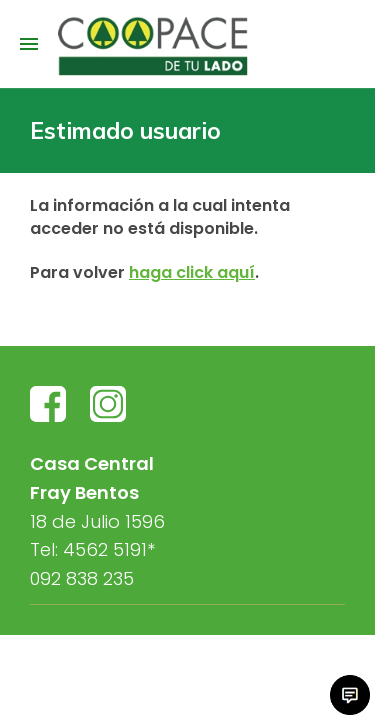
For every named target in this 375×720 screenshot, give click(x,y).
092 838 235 (82, 578)
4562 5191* (109, 549)
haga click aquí (192, 272)
